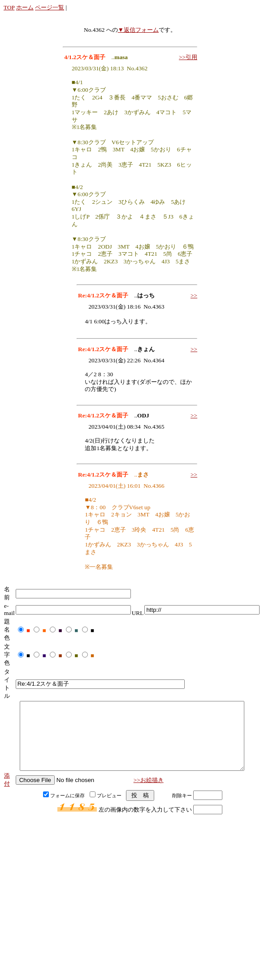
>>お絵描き (149, 793)
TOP (9, 7)
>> (194, 295)
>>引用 (188, 57)
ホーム (25, 7)
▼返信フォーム (138, 30)
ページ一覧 (50, 7)
